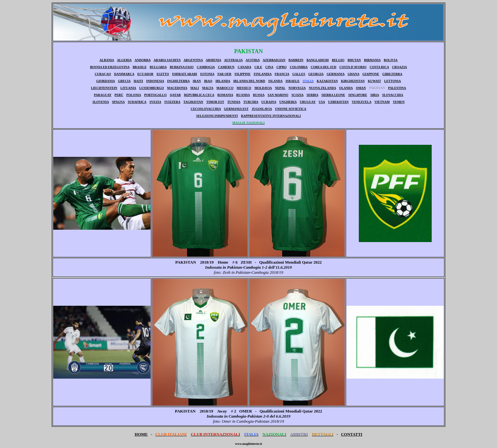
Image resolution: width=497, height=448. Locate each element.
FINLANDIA (262, 74)
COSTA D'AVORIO (353, 67)
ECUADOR (145, 74)
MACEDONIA (177, 88)
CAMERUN (226, 67)
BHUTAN (354, 60)
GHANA (354, 74)
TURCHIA (251, 102)
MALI (194, 88)
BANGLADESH (318, 60)
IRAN (197, 81)
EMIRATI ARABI (184, 74)
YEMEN (399, 102)
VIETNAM (382, 102)
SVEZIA (155, 102)
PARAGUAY (103, 95)
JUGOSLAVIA (262, 109)
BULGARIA (158, 67)
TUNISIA (234, 102)
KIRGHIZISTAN (353, 81)
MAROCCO (225, 88)
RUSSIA (259, 95)
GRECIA (124, 81)
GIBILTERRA (392, 74)
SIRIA (374, 95)
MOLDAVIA (263, 88)
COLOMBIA (299, 67)
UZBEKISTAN (338, 102)
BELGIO (338, 60)
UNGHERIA (288, 102)
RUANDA (243, 95)
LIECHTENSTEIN (104, 88)
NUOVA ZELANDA (322, 88)
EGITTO (163, 74)
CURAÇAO (103, 74)
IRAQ (208, 81)
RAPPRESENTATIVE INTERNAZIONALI (271, 116)
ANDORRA (142, 60)
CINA (269, 67)
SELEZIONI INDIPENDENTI (217, 116)
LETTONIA (393, 81)
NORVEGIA (297, 88)
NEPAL (280, 88)
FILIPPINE (243, 74)
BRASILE (139, 67)
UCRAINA (269, 102)
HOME (141, 434)
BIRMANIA (372, 60)
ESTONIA (207, 74)
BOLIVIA (391, 60)
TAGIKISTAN (193, 102)
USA (322, 102)
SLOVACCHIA (393, 95)
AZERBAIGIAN (274, 60)
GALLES (299, 74)
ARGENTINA (193, 60)
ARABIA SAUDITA (167, 60)
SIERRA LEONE (333, 95)
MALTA (208, 88)
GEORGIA (316, 74)
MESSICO (244, 88)
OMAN (361, 88)
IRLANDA (223, 81)
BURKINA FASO (182, 67)
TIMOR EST (215, 102)
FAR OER (224, 74)
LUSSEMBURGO (152, 88)
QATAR (175, 95)
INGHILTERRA (178, 81)
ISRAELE (293, 81)
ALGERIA (124, 60)
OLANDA (346, 88)
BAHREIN (296, 60)
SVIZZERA (172, 102)
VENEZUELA (362, 102)
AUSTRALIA (233, 60)
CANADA (245, 67)
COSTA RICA (379, 67)
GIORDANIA (105, 81)
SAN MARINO (278, 95)
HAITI (138, 81)
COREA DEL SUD (323, 67)
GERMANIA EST (236, 109)
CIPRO (281, 67)
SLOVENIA (101, 102)
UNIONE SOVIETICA (291, 109)
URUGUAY (308, 102)
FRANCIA (282, 74)
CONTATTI (352, 434)
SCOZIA (297, 95)
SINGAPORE (358, 95)
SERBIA (312, 95)
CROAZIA (400, 67)
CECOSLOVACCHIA (206, 109)
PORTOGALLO (155, 95)
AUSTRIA (253, 60)
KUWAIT (375, 81)
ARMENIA (213, 60)
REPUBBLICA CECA (199, 95)
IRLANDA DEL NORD (249, 81)
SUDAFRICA (137, 102)
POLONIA (134, 95)
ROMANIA (225, 95)
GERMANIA (336, 74)
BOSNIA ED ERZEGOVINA (110, 67)
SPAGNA (118, 102)
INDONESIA (155, 81)
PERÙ (119, 95)
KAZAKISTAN (327, 81)
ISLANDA (275, 81)
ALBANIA (107, 60)
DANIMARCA (124, 74)
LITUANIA (128, 88)
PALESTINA (397, 88)
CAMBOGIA (206, 67)
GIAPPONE (371, 74)
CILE (258, 67)
